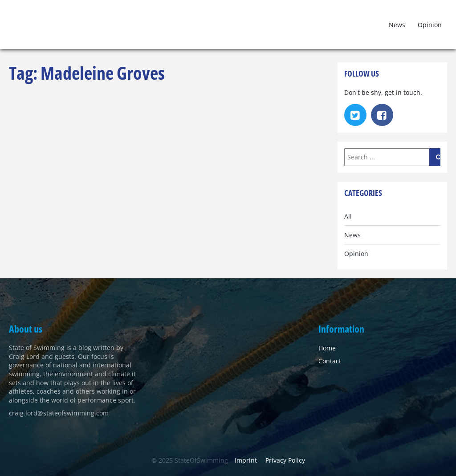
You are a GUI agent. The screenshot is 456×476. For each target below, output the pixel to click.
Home (327, 348)
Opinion (430, 25)
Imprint (246, 460)
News (397, 25)
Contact (330, 361)
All (348, 216)
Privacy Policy (285, 460)
